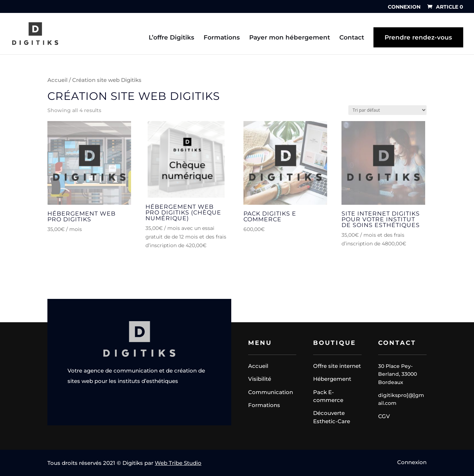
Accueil (57, 80)
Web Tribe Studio (178, 463)
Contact (352, 38)
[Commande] (387, 110)
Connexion (404, 7)
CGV (384, 416)
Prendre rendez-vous (418, 37)
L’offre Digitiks (171, 38)
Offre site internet (337, 366)
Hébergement (332, 379)
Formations (222, 38)
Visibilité (260, 379)
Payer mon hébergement (290, 38)
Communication (271, 392)
